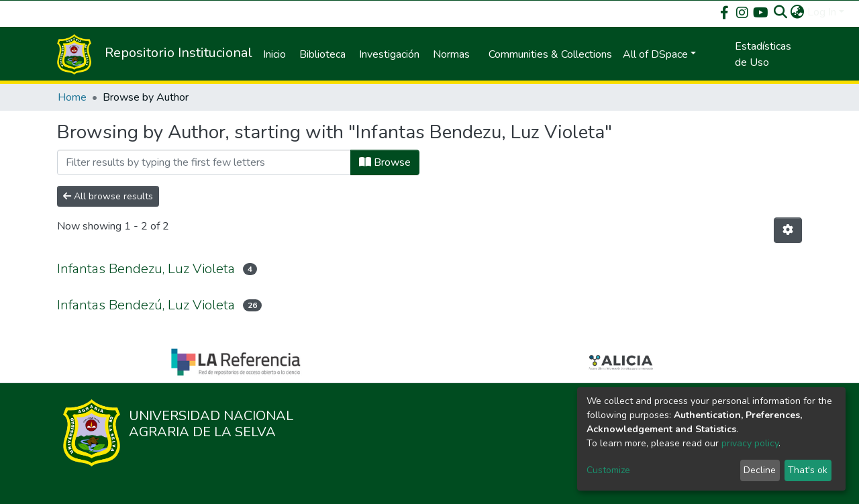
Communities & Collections (550, 54)
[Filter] (204, 162)
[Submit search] (781, 12)
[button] (798, 12)
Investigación (389, 54)
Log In (822, 12)
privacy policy (750, 443)
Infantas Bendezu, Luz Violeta (146, 269)
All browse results (108, 196)
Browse (385, 162)
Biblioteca (322, 54)
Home (72, 97)
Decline (760, 470)
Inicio (274, 54)
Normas (451, 54)
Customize (608, 470)
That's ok (808, 470)
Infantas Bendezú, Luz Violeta (146, 305)
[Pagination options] (788, 230)
